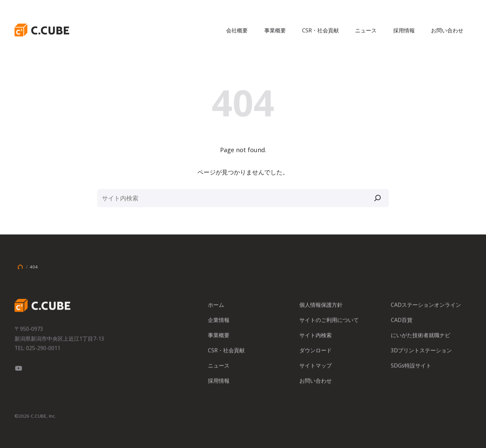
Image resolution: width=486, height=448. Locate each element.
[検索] (378, 198)
